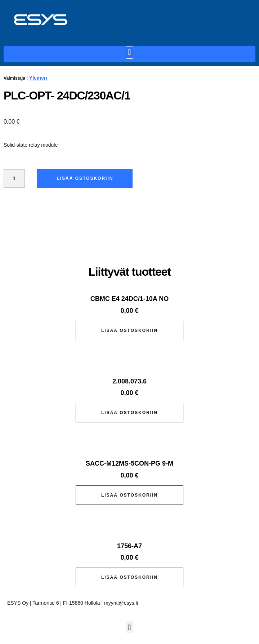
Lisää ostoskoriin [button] (129, 330)
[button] (129, 52)
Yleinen (38, 78)
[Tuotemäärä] (14, 178)
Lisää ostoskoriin (85, 178)
